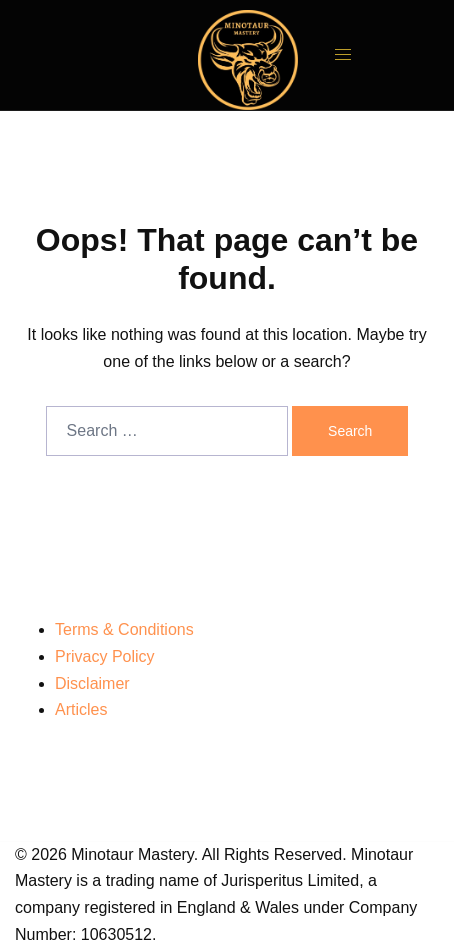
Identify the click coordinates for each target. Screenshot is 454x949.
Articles (81, 709)
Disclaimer (92, 683)
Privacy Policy (105, 656)
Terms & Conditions (124, 629)
